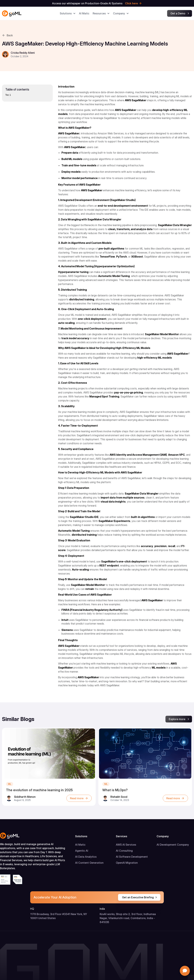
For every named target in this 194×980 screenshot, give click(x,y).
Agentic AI (82, 851)
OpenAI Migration (127, 863)
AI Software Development (132, 857)
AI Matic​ (84, 13)
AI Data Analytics (86, 857)
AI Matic (80, 845)
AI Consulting (124, 851)
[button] (68, 13)
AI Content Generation (89, 863)
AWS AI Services (126, 845)
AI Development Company (173, 845)
